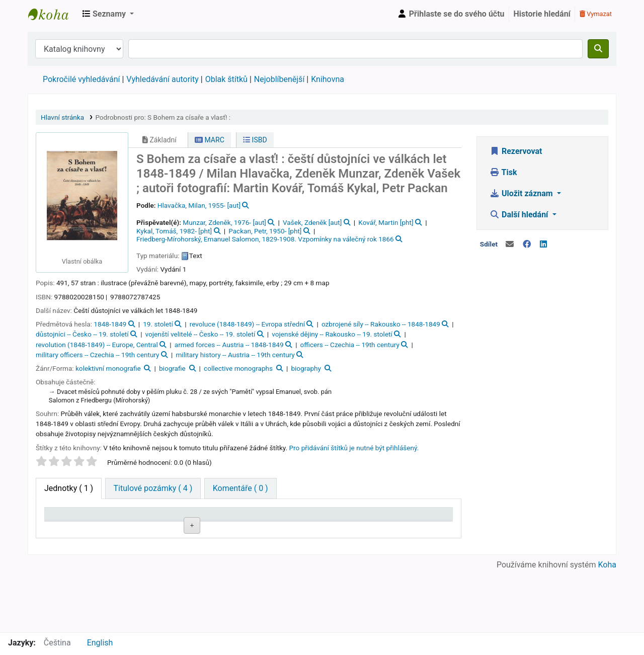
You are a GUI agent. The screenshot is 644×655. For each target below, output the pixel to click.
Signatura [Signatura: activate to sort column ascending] (219, 528)
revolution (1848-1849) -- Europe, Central (97, 345)
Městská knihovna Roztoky (53, 14)
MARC (210, 140)
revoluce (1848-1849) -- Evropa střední (247, 324)
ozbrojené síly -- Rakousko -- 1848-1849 (381, 324)
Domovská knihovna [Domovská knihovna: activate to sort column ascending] (119, 523)
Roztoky (114, 551)
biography (306, 368)
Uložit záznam (522, 193)
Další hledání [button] (520, 215)
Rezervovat (516, 151)
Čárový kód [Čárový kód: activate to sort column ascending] (419, 523)
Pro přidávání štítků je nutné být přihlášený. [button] (354, 448)
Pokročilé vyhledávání (81, 79)
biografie (172, 368)
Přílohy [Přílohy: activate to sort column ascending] (267, 528)
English (100, 643)
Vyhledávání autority (162, 79)
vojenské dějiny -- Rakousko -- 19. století (332, 334)
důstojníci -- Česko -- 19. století (82, 334)
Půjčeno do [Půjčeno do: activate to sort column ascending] (370, 523)
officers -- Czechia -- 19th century (350, 345)
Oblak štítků (226, 79)
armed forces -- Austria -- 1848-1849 (229, 345)
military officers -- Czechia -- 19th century (98, 355)
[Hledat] (598, 49)
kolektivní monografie (108, 368)
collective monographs (238, 368)
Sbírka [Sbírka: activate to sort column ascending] (164, 528)
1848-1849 (110, 324)
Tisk (503, 172)
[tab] (153, 488)
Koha (607, 626)
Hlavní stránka (62, 117)
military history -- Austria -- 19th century (235, 355)
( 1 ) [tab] (69, 488)
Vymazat (596, 14)
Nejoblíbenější (279, 79)
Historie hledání (542, 14)
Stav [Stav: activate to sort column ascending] (313, 528)
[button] (108, 14)
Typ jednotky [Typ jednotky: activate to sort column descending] (65, 523)
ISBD (255, 140)
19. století (158, 324)
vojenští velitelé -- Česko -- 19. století (200, 334)
